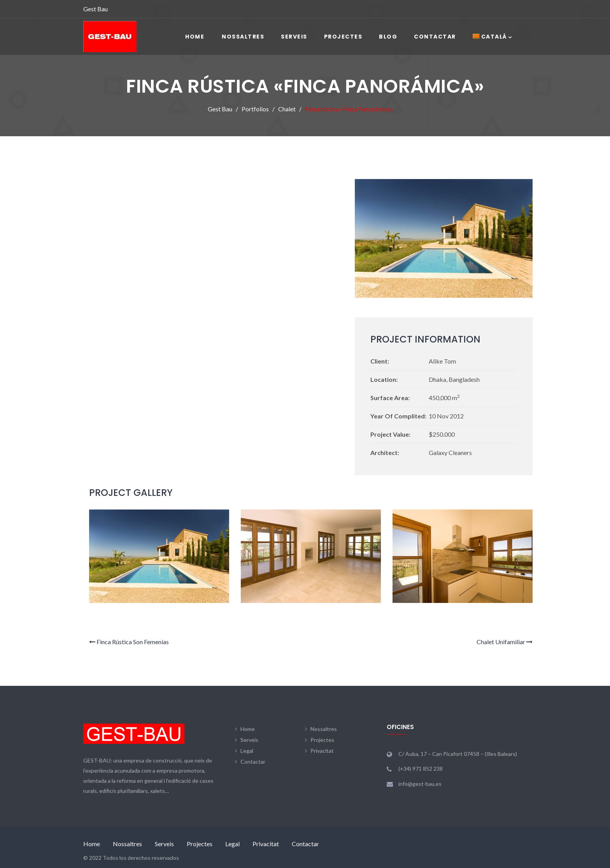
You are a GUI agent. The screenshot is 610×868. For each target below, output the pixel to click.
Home (195, 37)
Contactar (435, 37)
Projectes (343, 37)
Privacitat (322, 751)
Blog (388, 37)
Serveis (294, 37)
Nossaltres (243, 37)
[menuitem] (490, 37)
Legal (247, 751)
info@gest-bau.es (420, 784)
